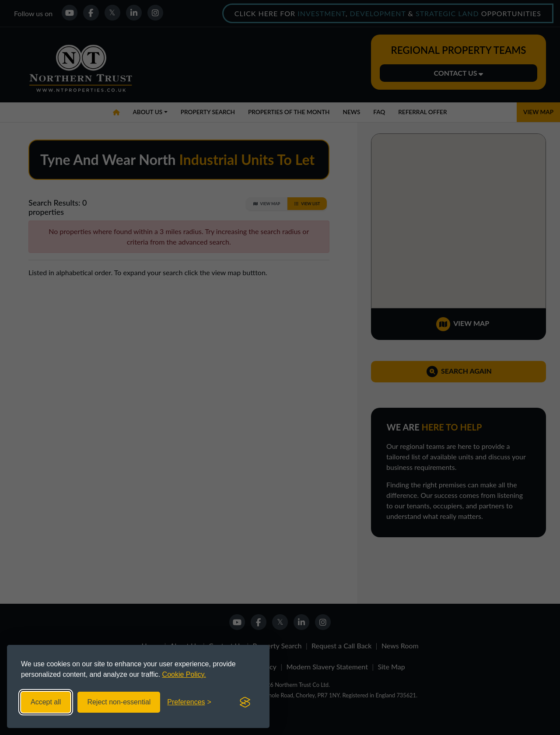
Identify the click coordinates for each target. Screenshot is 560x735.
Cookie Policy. (184, 674)
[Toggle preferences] (189, 702)
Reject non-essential (119, 702)
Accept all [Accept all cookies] (46, 702)
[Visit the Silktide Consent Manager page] (245, 702)
